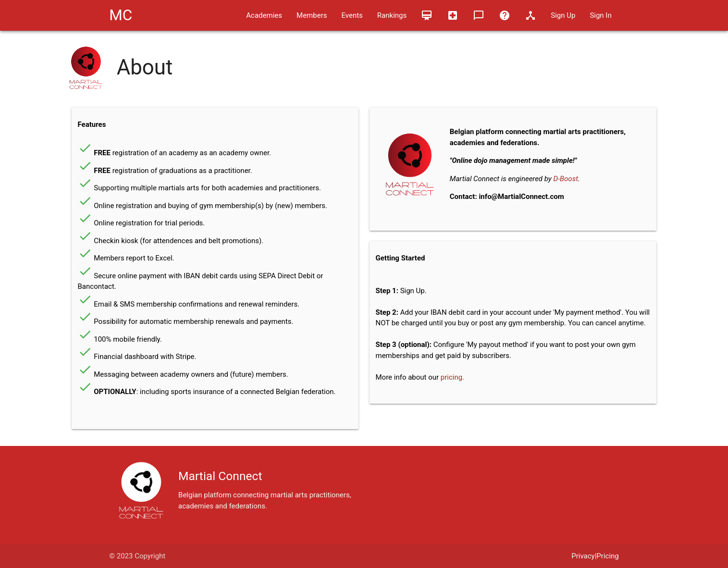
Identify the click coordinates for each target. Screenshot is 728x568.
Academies (264, 15)
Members (312, 15)
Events (352, 15)
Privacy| (584, 556)
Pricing (607, 556)
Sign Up (563, 15)
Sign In (600, 15)
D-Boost (566, 179)
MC (121, 15)
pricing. (452, 377)
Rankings (392, 15)
